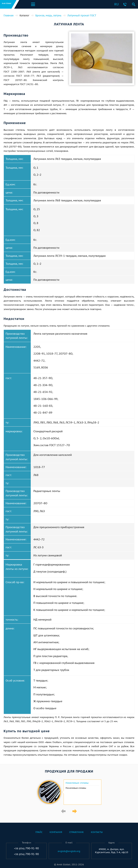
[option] (69, 792)
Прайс (39, 832)
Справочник (76, 832)
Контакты (97, 832)
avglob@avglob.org (69, 851)
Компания (56, 832)
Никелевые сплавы (77, 783)
